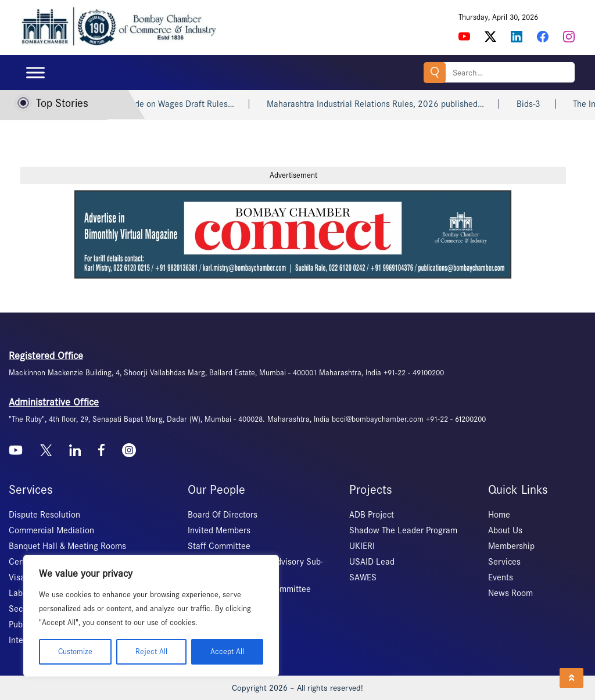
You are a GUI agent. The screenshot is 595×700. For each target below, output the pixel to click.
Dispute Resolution (44, 515)
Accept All (227, 651)
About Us (505, 530)
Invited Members (219, 530)
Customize (75, 651)
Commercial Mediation (51, 530)
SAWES (363, 577)
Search (435, 72)
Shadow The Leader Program (403, 530)
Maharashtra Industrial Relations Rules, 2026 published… (388, 104)
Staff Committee (219, 546)
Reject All (151, 651)
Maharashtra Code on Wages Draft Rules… (167, 104)
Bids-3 (541, 104)
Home (499, 515)
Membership (511, 546)
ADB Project (372, 515)
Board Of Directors (223, 515)
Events (501, 577)
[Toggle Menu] (35, 72)
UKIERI (362, 546)
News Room (510, 593)
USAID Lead (372, 562)
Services (504, 562)
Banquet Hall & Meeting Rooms (67, 546)
